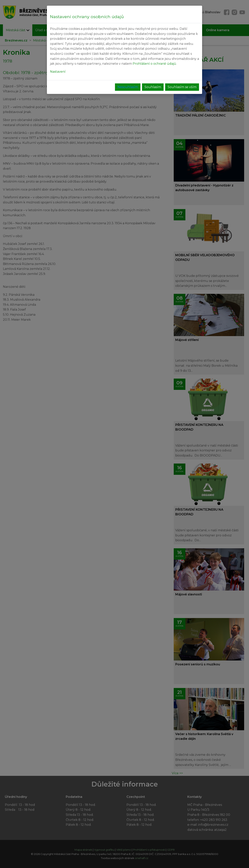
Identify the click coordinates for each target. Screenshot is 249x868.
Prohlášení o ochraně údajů (154, 64)
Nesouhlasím (128, 87)
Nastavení (58, 72)
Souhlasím (153, 87)
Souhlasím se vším (182, 87)
